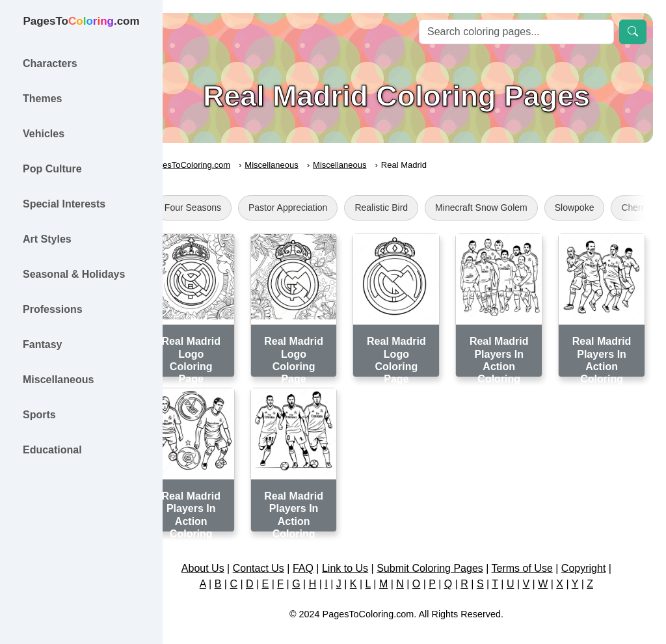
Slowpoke (610, 208)
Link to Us (363, 554)
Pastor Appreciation (324, 208)
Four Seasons (229, 208)
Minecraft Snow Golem (517, 208)
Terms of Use (540, 554)
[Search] (516, 32)
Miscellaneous (308, 165)
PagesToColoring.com (225, 165)
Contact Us (276, 554)
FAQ (321, 554)
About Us (220, 554)
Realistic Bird (418, 208)
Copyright (601, 554)
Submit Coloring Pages (448, 554)
